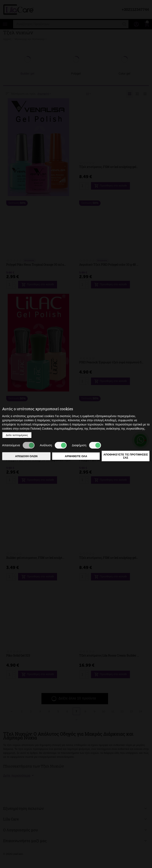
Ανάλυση (53, 445)
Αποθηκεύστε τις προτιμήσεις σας (126, 456)
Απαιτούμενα (18, 445)
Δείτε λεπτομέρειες (17, 435)
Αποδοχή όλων (26, 456)
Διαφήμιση (86, 445)
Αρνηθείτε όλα (76, 456)
